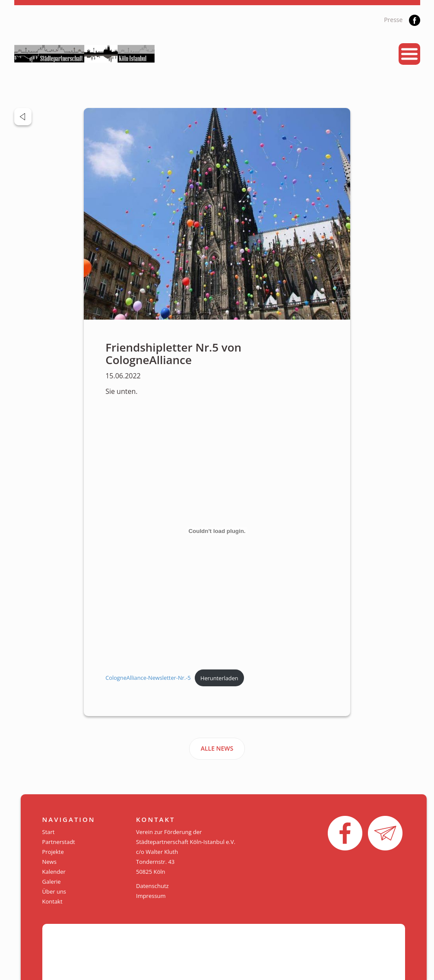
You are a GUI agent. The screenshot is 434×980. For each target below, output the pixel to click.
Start (49, 832)
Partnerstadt (59, 842)
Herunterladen (219, 678)
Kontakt (52, 901)
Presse (393, 20)
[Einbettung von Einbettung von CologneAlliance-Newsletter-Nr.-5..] (217, 531)
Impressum (151, 896)
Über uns (54, 891)
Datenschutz (152, 886)
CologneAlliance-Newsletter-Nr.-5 (148, 678)
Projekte (53, 852)
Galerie (52, 882)
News (49, 862)
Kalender (54, 872)
